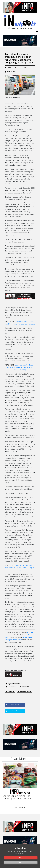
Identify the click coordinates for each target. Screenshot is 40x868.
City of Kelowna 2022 (13, 684)
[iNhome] (37, 31)
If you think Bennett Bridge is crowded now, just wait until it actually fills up (20, 568)
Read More (20, 808)
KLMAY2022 (24, 687)
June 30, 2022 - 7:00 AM (15, 68)
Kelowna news (11, 687)
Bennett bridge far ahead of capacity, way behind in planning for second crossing (21, 367)
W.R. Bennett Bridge (24, 691)
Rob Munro (11, 72)
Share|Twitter (16, 711)
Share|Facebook (16, 705)
